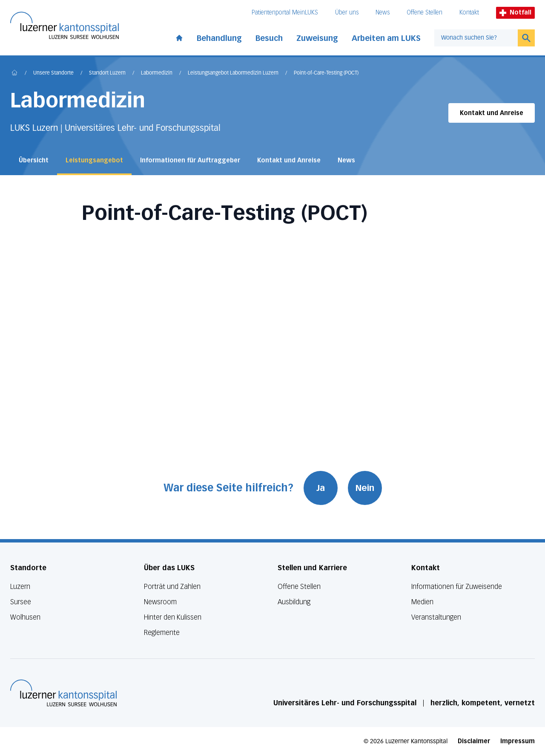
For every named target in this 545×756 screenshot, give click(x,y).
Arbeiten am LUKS (386, 38)
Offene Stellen (425, 13)
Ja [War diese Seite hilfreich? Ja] (321, 488)
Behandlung (219, 38)
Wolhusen (25, 617)
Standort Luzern (107, 73)
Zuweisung (317, 38)
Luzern (20, 587)
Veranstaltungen (436, 617)
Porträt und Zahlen (172, 587)
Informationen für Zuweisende (457, 587)
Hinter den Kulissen (173, 617)
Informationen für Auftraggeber (190, 160)
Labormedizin (157, 73)
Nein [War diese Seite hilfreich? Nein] (365, 488)
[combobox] (476, 38)
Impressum (518, 741)
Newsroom (160, 602)
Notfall (515, 13)
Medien (422, 602)
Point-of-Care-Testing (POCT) (326, 73)
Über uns (347, 13)
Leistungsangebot (94, 160)
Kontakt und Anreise (492, 113)
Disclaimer (474, 741)
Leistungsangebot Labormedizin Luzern (233, 73)
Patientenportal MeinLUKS (285, 13)
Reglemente (162, 633)
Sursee (21, 602)
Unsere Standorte (53, 73)
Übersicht (34, 160)
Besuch (269, 38)
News (383, 13)
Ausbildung (294, 602)
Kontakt (469, 13)
